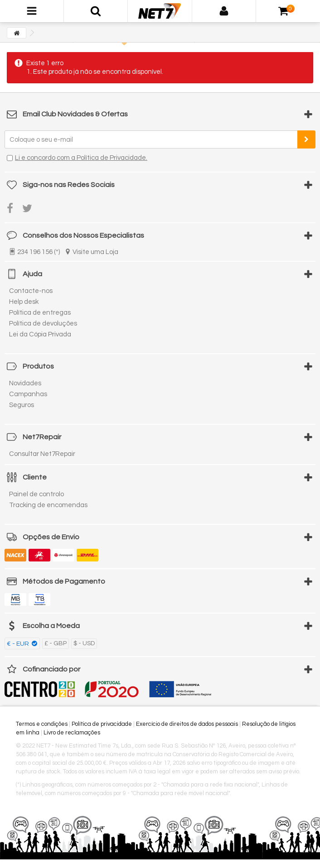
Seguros (22, 405)
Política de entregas (40, 313)
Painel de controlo (36, 494)
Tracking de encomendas (48, 505)
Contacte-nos (31, 291)
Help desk (24, 302)
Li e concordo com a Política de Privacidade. (81, 158)
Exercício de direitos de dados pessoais (187, 724)
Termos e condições (42, 724)
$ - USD (84, 643)
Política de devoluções (43, 324)
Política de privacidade (102, 724)
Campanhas (28, 394)
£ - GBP (56, 643)
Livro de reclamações (72, 733)
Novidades (25, 383)
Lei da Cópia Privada (40, 334)
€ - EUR (19, 644)
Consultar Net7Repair (42, 454)
